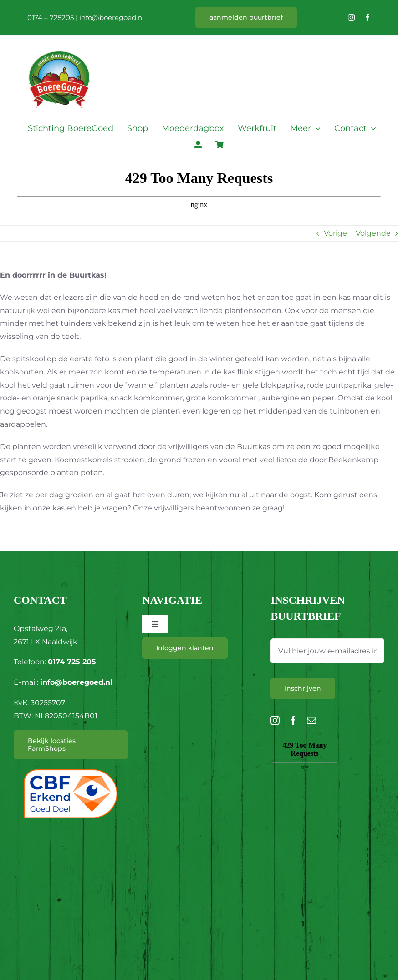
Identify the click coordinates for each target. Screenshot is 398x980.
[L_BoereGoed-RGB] (59, 39)
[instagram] (351, 18)
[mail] (311, 721)
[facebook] (367, 18)
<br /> (305, 790)
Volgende (373, 233)
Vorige (335, 233)
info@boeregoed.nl (112, 18)
